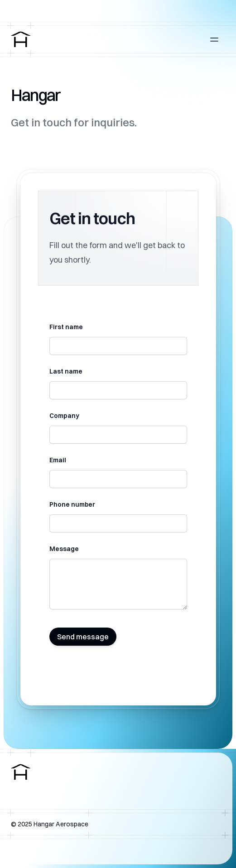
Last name (66, 371)
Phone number (72, 504)
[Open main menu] (214, 39)
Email (58, 460)
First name (66, 327)
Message (64, 549)
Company (64, 416)
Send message (83, 637)
